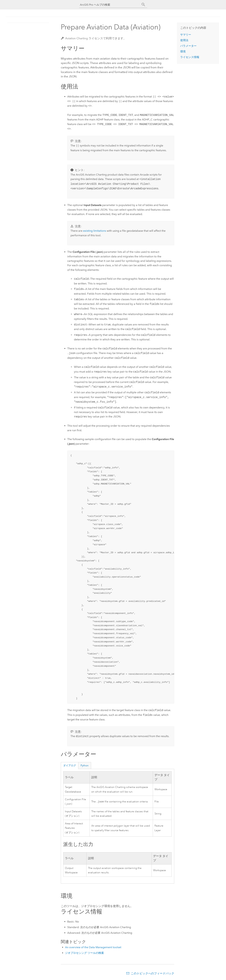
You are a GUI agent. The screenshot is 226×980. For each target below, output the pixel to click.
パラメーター (188, 46)
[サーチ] (143, 5)
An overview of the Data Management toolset (93, 947)
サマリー (186, 35)
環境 (183, 51)
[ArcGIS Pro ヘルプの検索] (110, 5)
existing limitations (95, 231)
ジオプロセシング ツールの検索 (84, 953)
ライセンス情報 (190, 57)
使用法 (184, 40)
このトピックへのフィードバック (153, 973)
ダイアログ (70, 765)
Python (85, 765)
